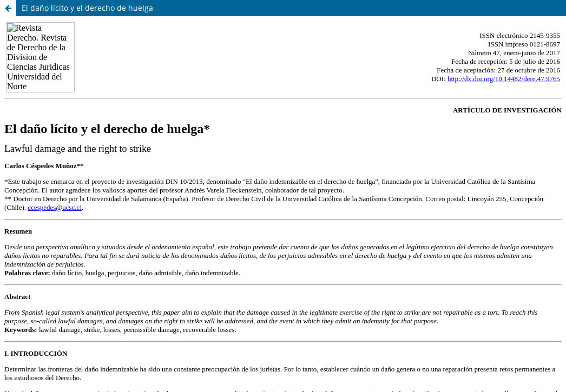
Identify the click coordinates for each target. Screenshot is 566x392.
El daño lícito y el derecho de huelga (87, 8)
